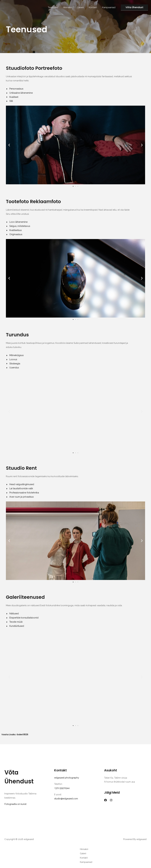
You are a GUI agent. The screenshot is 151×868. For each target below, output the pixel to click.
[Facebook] (105, 800)
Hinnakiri (70, 7)
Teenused (56, 7)
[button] (134, 7)
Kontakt (94, 7)
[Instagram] (111, 800)
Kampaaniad (109, 7)
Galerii (82, 7)
